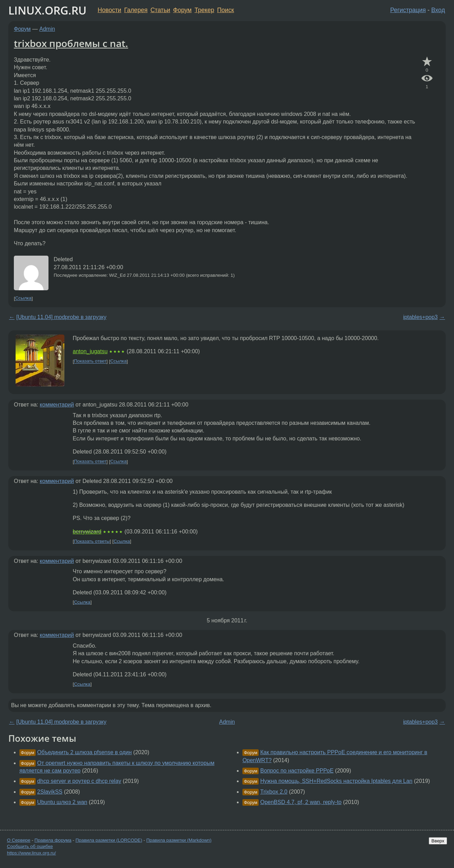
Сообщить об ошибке (30, 846)
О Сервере (19, 840)
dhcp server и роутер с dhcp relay (79, 781)
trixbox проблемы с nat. (71, 43)
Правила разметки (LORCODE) (109, 840)
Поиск (226, 10)
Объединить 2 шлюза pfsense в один (84, 752)
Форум (182, 10)
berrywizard (87, 532)
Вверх (438, 841)
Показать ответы (92, 541)
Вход (438, 10)
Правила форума (53, 840)
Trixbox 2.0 (274, 792)
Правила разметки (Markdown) (179, 840)
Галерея (136, 10)
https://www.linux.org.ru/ (31, 853)
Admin (47, 29)
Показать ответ (90, 361)
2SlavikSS (50, 792)
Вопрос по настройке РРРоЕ (297, 771)
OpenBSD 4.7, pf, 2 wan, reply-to (301, 802)
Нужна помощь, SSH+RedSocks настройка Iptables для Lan (336, 781)
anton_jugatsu (90, 351)
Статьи (160, 10)
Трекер (204, 10)
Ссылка (23, 298)
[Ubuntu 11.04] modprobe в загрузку (61, 317)
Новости (109, 10)
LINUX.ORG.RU (47, 10)
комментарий (57, 405)
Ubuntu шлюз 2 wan (62, 802)
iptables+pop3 (420, 317)
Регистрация (408, 10)
